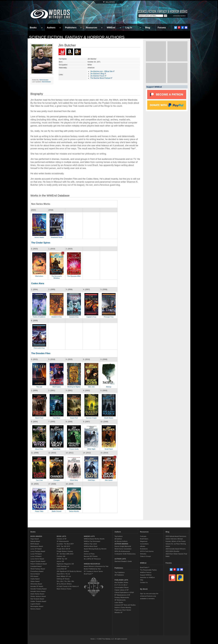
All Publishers (119, 575)
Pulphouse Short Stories (123, 610)
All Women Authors (121, 541)
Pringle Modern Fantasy (65, 551)
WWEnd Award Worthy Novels (94, 539)
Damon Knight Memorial (123, 546)
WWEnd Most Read (91, 546)
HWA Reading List (63, 566)
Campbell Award (36, 566)
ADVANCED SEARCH (179, 16)
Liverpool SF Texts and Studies (125, 605)
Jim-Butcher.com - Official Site (102, 71)
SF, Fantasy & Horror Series (93, 571)
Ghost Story (74, 480)
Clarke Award (35, 579)
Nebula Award (35, 541)
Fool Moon (57, 418)
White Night (91, 449)
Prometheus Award (37, 571)
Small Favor (109, 449)
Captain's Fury (91, 317)
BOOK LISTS (61, 536)
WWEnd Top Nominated (92, 541)
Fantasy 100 (61, 556)
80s (69, 581)
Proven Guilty (74, 449)
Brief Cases (57, 387)
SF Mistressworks (63, 541)
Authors (51, 28)
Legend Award (35, 604)
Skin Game (109, 480)
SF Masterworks (120, 600)
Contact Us (144, 582)
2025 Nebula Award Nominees (176, 536)
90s (73, 581)
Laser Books (119, 602)
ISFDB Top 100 (62, 559)
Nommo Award (35, 609)
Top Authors (119, 536)
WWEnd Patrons (146, 572)
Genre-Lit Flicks (89, 554)
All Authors (118, 539)
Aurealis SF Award (37, 586)
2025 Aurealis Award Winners (176, 549)
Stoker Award (35, 581)
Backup (109, 387)
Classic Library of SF (122, 590)
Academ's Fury (57, 317)
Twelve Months (74, 511)
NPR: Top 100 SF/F (63, 546)
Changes (57, 480)
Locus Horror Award (37, 559)
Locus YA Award (36, 556)
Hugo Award (35, 539)
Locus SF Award (36, 549)
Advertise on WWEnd (147, 577)
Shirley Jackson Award (38, 596)
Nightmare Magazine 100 (65, 564)
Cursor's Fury (74, 317)
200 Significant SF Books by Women (69, 571)
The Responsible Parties (148, 570)
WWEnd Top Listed (90, 544)
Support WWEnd (146, 575)
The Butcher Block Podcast (101, 78)
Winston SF (119, 612)
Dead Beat (57, 449)
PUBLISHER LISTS (121, 580)
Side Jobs (91, 387)
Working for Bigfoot (74, 387)
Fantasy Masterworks (122, 597)
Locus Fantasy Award (38, 551)
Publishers (71, 28)
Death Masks (109, 418)
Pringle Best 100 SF (64, 549)
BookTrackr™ (88, 574)
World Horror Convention (123, 549)
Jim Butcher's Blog (98, 74)
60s (62, 581)
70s (65, 581)
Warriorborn (39, 276)
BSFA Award (35, 544)
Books (33, 28)
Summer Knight (91, 418)
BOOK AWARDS (36, 536)
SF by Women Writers (64, 584)
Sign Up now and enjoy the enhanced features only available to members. (149, 596)
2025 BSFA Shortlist (172, 551)
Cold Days (91, 480)
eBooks (143, 546)
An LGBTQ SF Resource (92, 559)
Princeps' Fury (109, 317)
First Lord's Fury (39, 348)
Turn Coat (39, 480)
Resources (91, 28)
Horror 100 (60, 561)
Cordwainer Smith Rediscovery (125, 554)
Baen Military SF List (64, 576)
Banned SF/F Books (91, 556)
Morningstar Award (37, 606)
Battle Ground (57, 511)
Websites (143, 554)
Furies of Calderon (39, 317)
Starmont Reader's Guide (123, 561)
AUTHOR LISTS (120, 559)
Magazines (144, 541)
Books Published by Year (92, 569)
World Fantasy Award (38, 569)
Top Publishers (120, 572)
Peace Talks (39, 511)
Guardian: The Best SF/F (65, 544)
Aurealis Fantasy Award (38, 589)
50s (58, 581)
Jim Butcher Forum (98, 76)
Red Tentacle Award (37, 599)
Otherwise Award (36, 584)
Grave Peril (74, 418)
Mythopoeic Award (37, 546)
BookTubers (144, 539)
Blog (148, 28)
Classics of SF (62, 539)
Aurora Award (35, 574)
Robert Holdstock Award (39, 564)
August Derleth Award (38, 561)
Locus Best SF (62, 569)
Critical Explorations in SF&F (124, 592)
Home (93, 639)
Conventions (144, 544)
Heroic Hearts (39, 237)
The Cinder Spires (41, 243)
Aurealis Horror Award (38, 591)
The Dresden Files (41, 353)
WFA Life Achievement (122, 551)
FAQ (142, 580)
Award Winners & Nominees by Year (96, 566)
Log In (129, 28)
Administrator (44, 80)
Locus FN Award (36, 554)
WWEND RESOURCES (92, 564)
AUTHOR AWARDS (121, 544)
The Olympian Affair (74, 276)
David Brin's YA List (63, 574)
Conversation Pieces (122, 587)
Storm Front (39, 418)
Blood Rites (39, 449)
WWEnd (111, 28)
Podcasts (143, 536)
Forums (162, 28)
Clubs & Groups (145, 556)
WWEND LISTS (89, 536)
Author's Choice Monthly (123, 607)
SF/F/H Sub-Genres (147, 551)
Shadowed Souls (57, 237)
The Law (39, 387)
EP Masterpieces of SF (122, 595)
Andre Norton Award (37, 594)
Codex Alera (38, 283)
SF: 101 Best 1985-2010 (65, 554)
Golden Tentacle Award (38, 601)
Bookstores (144, 549)
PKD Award (34, 576)
